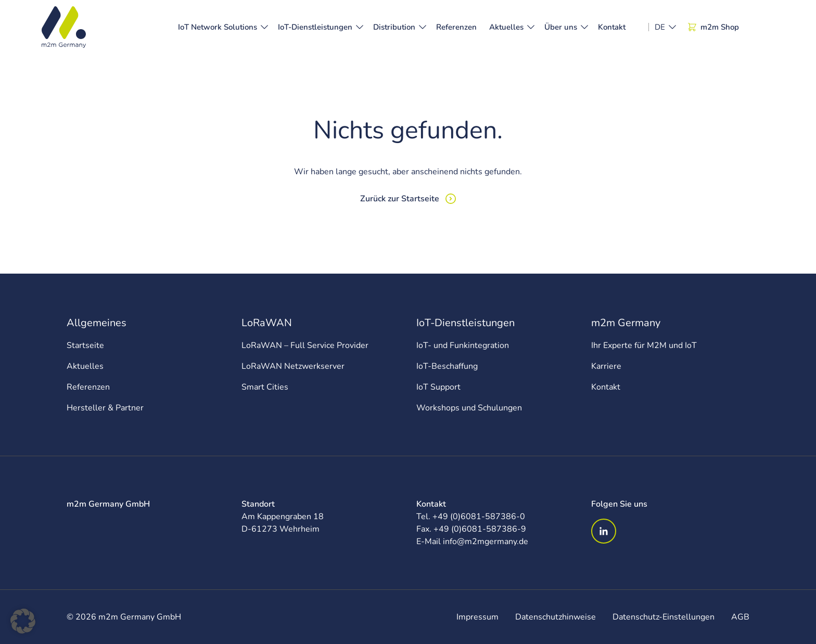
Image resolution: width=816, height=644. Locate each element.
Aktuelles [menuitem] (85, 366)
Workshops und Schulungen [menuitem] (469, 408)
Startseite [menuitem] (85, 345)
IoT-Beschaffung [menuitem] (447, 366)
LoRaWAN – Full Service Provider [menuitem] (305, 345)
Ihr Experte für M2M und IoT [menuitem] (644, 345)
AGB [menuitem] (740, 617)
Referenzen (456, 27)
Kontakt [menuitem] (606, 387)
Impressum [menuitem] (477, 617)
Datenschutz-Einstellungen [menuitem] (664, 617)
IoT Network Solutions (218, 27)
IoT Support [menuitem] (438, 387)
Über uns (561, 27)
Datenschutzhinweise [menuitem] (556, 617)
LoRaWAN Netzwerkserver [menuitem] (293, 366)
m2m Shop (713, 27)
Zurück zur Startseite (400, 199)
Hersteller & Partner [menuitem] (105, 408)
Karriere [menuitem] (606, 366)
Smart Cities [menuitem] (265, 387)
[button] (23, 621)
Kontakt (612, 27)
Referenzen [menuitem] (88, 387)
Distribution (394, 27)
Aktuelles (506, 27)
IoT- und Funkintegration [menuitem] (463, 345)
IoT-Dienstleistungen (315, 27)
